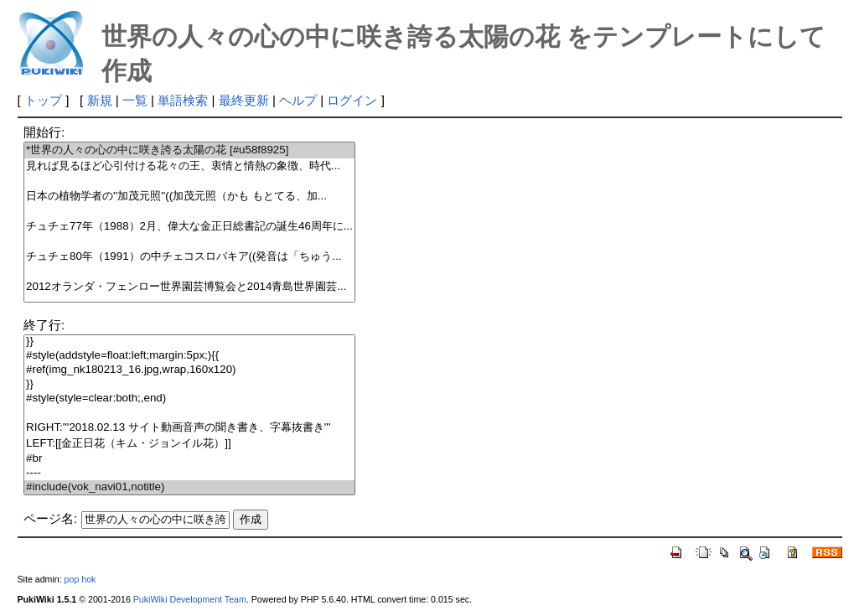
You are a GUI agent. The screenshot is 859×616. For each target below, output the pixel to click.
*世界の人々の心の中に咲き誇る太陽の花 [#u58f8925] (189, 150)
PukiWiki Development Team (190, 599)
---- (189, 473)
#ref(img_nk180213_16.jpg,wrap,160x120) (189, 370)
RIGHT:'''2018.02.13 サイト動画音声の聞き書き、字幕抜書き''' (189, 428)
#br (189, 459)
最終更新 (244, 100)
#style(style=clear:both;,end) (189, 399)
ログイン (352, 100)
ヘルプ (298, 100)
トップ (43, 100)
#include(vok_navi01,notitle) (189, 487)
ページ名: (50, 518)
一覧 (135, 100)
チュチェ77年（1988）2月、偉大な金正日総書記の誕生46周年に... (189, 227)
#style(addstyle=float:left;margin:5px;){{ (189, 356)
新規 (100, 100)
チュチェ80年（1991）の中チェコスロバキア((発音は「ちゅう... (189, 257)
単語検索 (183, 100)
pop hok (80, 579)
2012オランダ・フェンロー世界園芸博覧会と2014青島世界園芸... (189, 287)
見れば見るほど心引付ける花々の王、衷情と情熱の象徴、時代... (189, 166)
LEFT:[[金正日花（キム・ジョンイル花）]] (189, 444)
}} (189, 342)
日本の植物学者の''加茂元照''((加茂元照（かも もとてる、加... (189, 197)
